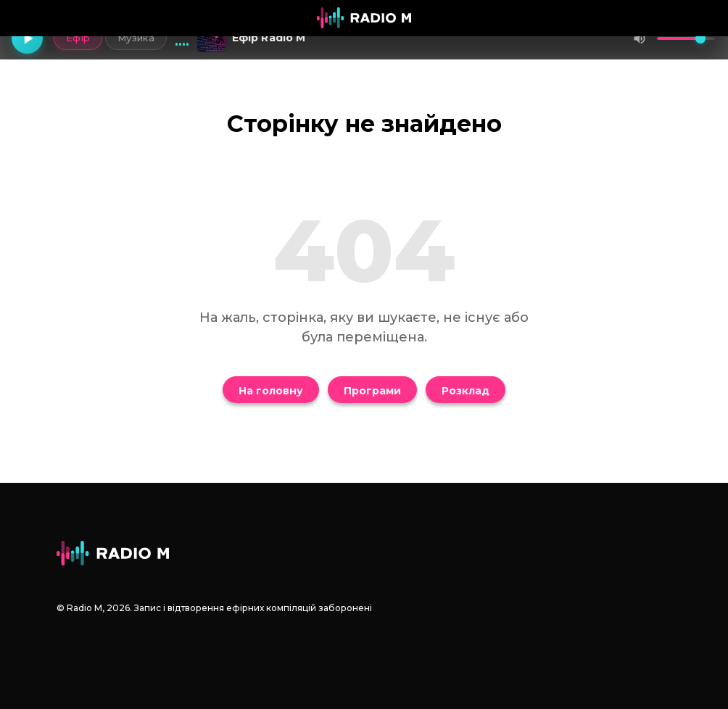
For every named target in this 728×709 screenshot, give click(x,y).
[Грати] (28, 38)
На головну (271, 391)
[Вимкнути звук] (640, 38)
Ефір (76, 38)
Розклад (466, 391)
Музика (135, 38)
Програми (372, 391)
